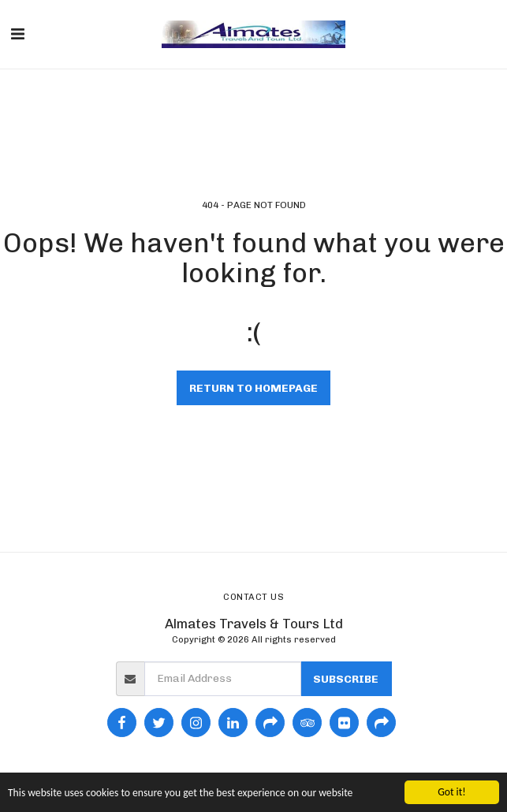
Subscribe (346, 679)
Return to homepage (253, 388)
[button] (17, 34)
